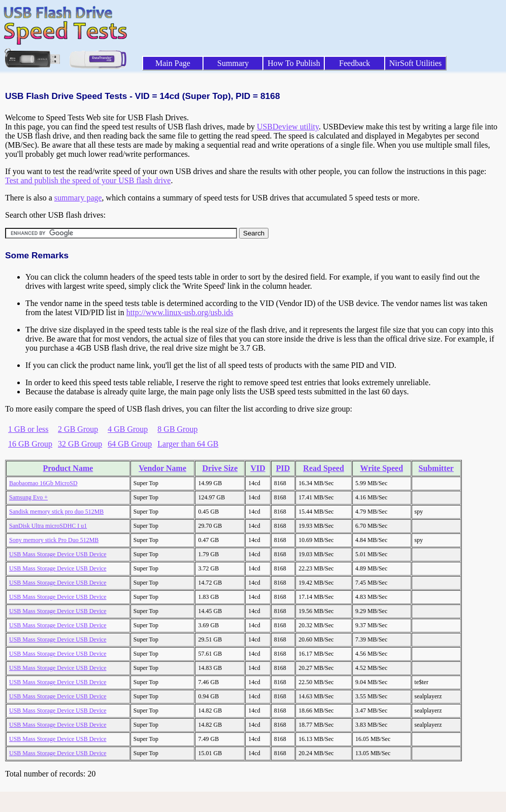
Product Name (68, 468)
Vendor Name (162, 468)
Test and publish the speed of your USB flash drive (88, 180)
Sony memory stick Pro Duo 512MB (54, 540)
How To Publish (294, 63)
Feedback (355, 63)
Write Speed (381, 468)
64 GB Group (130, 444)
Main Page (173, 63)
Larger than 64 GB (188, 444)
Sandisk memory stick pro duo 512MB (56, 512)
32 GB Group (80, 444)
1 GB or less (28, 429)
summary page (78, 198)
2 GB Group (78, 429)
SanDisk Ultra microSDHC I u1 (48, 526)
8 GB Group (177, 429)
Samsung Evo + (28, 497)
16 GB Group (30, 444)
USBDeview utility (288, 127)
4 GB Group (128, 429)
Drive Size (220, 468)
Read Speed (323, 468)
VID (258, 468)
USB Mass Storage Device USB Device (58, 554)
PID (283, 468)
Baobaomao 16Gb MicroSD (43, 483)
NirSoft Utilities (416, 63)
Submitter (436, 468)
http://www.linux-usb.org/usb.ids (180, 312)
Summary (233, 63)
